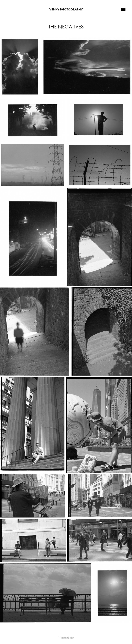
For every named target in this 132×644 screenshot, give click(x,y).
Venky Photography (66, 9)
